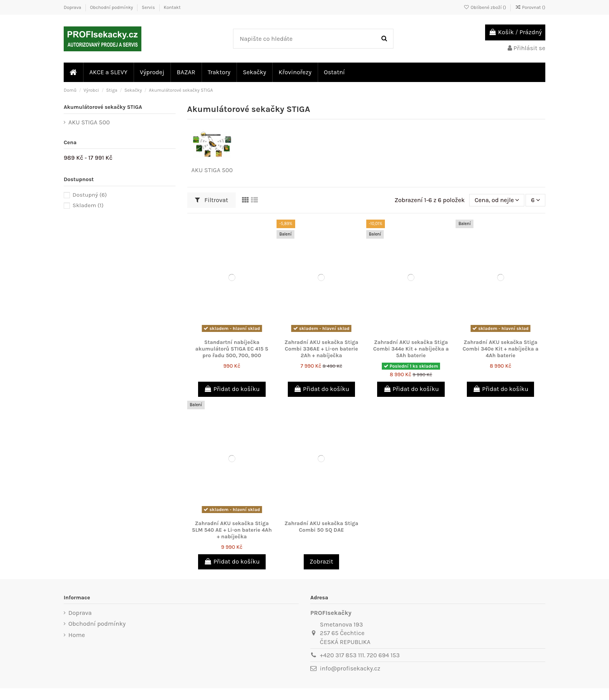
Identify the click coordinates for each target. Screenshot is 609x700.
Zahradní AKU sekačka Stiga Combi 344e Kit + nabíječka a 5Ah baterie (411, 349)
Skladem (88, 205)
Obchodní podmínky (112, 7)
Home (77, 635)
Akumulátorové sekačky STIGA (103, 107)
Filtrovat (212, 200)
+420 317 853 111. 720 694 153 (360, 655)
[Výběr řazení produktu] (497, 200)
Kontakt (172, 7)
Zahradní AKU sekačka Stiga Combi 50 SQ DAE (321, 527)
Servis (149, 7)
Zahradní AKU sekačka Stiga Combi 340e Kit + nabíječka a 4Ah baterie (500, 349)
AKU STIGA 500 (212, 170)
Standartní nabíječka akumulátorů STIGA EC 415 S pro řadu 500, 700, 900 (232, 349)
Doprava (73, 7)
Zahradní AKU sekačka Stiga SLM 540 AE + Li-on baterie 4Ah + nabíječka (232, 530)
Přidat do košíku (232, 389)
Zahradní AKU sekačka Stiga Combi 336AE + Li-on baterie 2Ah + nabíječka (321, 349)
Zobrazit (321, 561)
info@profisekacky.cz (350, 668)
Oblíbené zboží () (485, 7)
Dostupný (90, 195)
